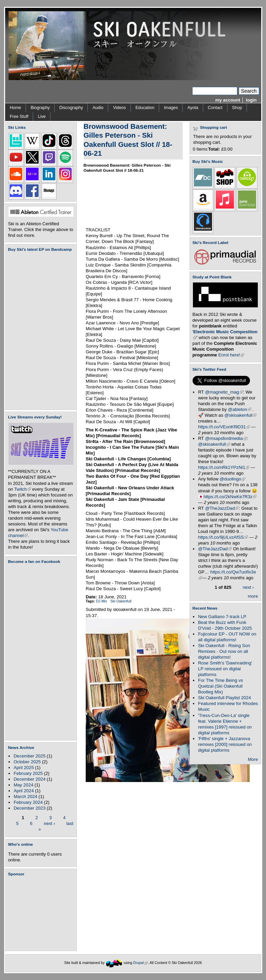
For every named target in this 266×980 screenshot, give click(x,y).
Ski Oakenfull (121, 601)
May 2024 (24, 785)
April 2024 (24, 791)
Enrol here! (231, 355)
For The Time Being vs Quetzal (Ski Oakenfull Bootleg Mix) (221, 686)
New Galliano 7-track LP (222, 617)
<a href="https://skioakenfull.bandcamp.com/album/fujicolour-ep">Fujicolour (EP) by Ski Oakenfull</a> (39, 331)
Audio (98, 108)
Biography (40, 108)
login (251, 100)
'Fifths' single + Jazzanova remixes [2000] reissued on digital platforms (225, 744)
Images (171, 108)
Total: (214, 149)
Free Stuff (19, 117)
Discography (71, 108)
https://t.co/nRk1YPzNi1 (224, 467)
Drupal (141, 963)
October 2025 (27, 762)
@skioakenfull (240, 415)
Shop (237, 108)
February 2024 (28, 802)
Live (42, 117)
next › (49, 823)
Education (145, 108)
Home (16, 108)
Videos (120, 108)
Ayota (193, 108)
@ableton (239, 409)
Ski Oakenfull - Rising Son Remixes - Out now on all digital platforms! (224, 651)
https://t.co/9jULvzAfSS (223, 537)
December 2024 (30, 779)
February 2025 (28, 773)
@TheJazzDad (222, 508)
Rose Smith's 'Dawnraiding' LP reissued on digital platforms (225, 669)
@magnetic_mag (224, 392)
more (253, 596)
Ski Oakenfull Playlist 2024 (225, 698)
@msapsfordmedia (226, 438)
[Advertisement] (42, 914)
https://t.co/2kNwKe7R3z (230, 497)
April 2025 (24, 768)
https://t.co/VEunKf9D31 (224, 427)
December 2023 (30, 808)
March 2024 (25, 797)
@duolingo (232, 479)
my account (228, 100)
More (253, 759)
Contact (215, 108)
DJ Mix (101, 601)
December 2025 (30, 756)
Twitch (23, 489)
